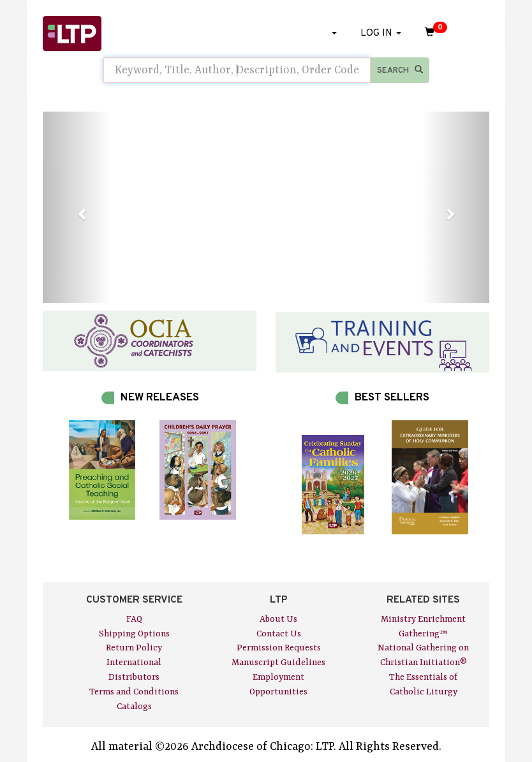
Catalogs (134, 707)
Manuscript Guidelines (278, 663)
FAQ (134, 619)
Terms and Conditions (134, 692)
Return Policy (134, 648)
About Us (278, 619)
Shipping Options (134, 634)
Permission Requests (279, 648)
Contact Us (279, 634)
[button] (76, 207)
